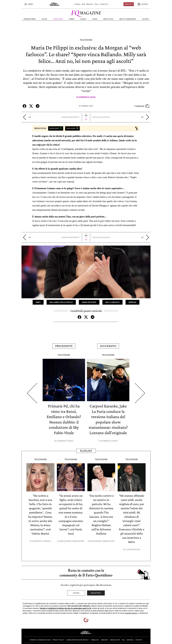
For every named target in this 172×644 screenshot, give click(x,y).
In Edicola (77, 4)
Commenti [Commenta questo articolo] (142, 106)
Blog (83, 4)
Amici (38, 302)
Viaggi (95, 19)
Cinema (72, 19)
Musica (83, 19)
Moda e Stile (108, 19)
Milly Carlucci (112, 302)
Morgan (132, 302)
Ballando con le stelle (61, 302)
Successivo (108, 345)
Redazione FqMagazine (72, 539)
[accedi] (143, 4)
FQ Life (44, 19)
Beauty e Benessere (128, 19)
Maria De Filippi (89, 302)
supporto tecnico (131, 610)
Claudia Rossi (133, 547)
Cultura (145, 19)
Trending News (30, 19)
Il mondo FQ (104, 4)
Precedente (64, 345)
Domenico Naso (87, 97)
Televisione (58, 19)
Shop (96, 4)
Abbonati (129, 4)
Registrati (96, 590)
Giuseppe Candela (42, 539)
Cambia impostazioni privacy (78, 637)
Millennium (90, 4)
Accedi (76, 590)
